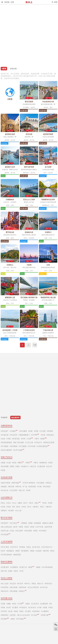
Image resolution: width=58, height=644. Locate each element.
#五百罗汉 (35, 604)
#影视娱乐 (10, 551)
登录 (56, 2)
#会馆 (3, 439)
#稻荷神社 (5, 615)
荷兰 (53, 205)
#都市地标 (16, 483)
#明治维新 (28, 531)
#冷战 (12, 531)
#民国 (26, 527)
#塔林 (3, 607)
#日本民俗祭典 (6, 555)
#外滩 (28, 490)
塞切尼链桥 (29, 102)
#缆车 (16, 571)
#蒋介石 (40, 583)
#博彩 (29, 463)
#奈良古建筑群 (6, 450)
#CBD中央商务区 (29, 483)
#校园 (32, 551)
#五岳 (9, 503)
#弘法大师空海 (33, 587)
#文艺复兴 (14, 523)
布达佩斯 (26, 107)
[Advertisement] (29, 34)
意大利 (13, 140)
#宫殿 (36, 431)
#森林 (20, 503)
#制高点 (49, 483)
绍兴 (25, 336)
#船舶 (38, 567)
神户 (27, 303)
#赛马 (36, 463)
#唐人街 (22, 490)
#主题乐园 (41, 466)
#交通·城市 (24, 111)
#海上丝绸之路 (6, 527)
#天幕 (39, 486)
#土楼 (30, 439)
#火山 (14, 503)
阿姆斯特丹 (46, 205)
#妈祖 (16, 611)
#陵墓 (43, 439)
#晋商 (21, 527)
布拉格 (46, 107)
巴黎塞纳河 (10, 199)
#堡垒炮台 (50, 435)
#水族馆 (38, 551)
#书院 (9, 439)
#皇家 (30, 431)
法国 (12, 205)
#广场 (25, 486)
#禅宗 (14, 604)
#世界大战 (5, 531)
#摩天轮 (18, 486)
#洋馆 (23, 439)
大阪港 (29, 265)
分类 (12, 2)
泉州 (6, 336)
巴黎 (8, 205)
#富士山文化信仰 (23, 615)
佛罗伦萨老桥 (29, 167)
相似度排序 (15, 417)
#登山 (3, 503)
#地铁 (10, 571)
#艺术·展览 (5, 547)
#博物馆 (24, 523)
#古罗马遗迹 (19, 450)
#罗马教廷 (21, 619)
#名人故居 (5, 583)
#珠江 (42, 507)
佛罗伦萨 (26, 173)
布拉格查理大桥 (48, 102)
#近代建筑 (23, 431)
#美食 (50, 463)
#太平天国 (39, 527)
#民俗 (52, 551)
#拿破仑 (23, 591)
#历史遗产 (5, 143)
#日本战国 (5, 534)
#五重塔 (15, 607)
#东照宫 (13, 615)
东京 (46, 271)
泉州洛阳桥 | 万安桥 (10, 330)
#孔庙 (10, 611)
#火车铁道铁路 (47, 567)
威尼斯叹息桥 (10, 134)
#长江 (29, 507)
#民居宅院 (16, 439)
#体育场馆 (32, 486)
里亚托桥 (29, 134)
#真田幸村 (22, 587)
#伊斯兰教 (46, 615)
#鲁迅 (34, 583)
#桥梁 (31, 567)
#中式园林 (5, 446)
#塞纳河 (4, 510)
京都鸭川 (48, 232)
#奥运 (29, 547)
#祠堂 (51, 607)
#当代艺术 (14, 547)
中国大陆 (12, 336)
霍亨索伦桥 (10, 232)
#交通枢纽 (14, 567)
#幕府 (35, 531)
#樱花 (21, 463)
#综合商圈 (5, 466)
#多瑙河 (11, 510)
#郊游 (3, 274)
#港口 (37, 503)
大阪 (27, 271)
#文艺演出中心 (47, 547)
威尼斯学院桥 (48, 134)
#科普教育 (25, 551)
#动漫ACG (25, 466)
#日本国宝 (43, 531)
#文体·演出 (36, 547)
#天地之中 (38, 442)
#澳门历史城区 (19, 442)
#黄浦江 (36, 507)
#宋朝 (32, 527)
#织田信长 (48, 583)
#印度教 (5, 619)
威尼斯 (7, 140)
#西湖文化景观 (49, 442)
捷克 (51, 107)
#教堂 (13, 619)
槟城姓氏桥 (29, 232)
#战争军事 (48, 527)
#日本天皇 (44, 587)
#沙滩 (3, 507)
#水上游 (18, 510)
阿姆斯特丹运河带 (48, 199)
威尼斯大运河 (10, 167)
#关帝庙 (4, 611)
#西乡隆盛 (14, 591)
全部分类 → (14, 69)
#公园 (9, 463)
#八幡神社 (45, 611)
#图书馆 (46, 551)
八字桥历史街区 (29, 330)
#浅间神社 (36, 611)
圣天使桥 (48, 167)
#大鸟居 (35, 615)
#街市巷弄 (47, 486)
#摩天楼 (11, 486)
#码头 (45, 503)
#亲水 (3, 176)
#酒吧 (12, 466)
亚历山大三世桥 (29, 199)
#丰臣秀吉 (5, 587)
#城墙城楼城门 (24, 435)
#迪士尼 (33, 466)
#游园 (3, 307)
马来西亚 (31, 238)
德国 (12, 238)
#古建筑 (14, 431)
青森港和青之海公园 (48, 297)
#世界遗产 (5, 523)
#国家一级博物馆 (35, 523)
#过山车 (49, 466)
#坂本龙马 (5, 591)
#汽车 (21, 571)
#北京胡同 (14, 490)
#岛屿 (9, 507)
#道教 (45, 607)
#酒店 (17, 466)
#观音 (28, 604)
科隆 (8, 238)
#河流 (24, 507)
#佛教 (9, 604)
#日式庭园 (22, 446)
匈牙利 (33, 107)
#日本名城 (31, 446)
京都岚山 (10, 265)
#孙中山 (27, 583)
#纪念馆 (13, 583)
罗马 (45, 173)
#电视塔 (4, 486)
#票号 (37, 439)
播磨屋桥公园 (10, 297)
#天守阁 (35, 435)
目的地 (7, 2)
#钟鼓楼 (50, 431)
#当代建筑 (40, 483)
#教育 (17, 551)
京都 (46, 238)
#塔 (50, 604)
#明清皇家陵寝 (6, 442)
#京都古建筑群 (43, 446)
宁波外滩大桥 (48, 330)
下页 (35, 345)
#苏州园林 (14, 446)
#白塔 (9, 607)
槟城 (25, 238)
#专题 (3, 470)
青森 (46, 303)
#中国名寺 (23, 607)
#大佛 (21, 604)
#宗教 (3, 604)
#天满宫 (28, 611)
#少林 (39, 607)
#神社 (21, 611)
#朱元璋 (20, 583)
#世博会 (22, 547)
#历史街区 (14, 435)
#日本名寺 (32, 607)
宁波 (44, 336)
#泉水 (18, 507)
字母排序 (4, 417)
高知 (8, 303)
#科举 (15, 527)
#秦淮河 (49, 507)
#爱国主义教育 (48, 523)
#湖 (13, 507)
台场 (48, 265)
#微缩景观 (17, 555)
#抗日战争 (19, 531)
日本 (50, 238)
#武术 (3, 551)
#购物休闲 (43, 274)
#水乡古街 (5, 490)
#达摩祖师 (44, 604)
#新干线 (4, 571)
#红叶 (25, 503)
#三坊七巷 (29, 442)
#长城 (43, 435)
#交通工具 (23, 567)
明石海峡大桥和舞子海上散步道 (32, 297)
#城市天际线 (5, 483)
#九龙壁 (43, 431)
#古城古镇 (5, 435)
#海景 (50, 503)
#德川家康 (14, 587)
